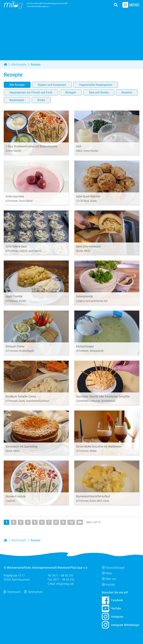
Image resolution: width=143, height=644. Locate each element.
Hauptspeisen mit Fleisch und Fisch (31, 92)
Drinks (41, 100)
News (107, 573)
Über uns (109, 579)
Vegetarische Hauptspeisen (96, 85)
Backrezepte (17, 100)
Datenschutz (35, 592)
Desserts (127, 92)
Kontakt (108, 585)
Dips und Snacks (99, 92)
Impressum (14, 592)
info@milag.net (65, 584)
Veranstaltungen (113, 568)
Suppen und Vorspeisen (52, 85)
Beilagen (71, 92)
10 (71, 522)
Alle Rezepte (17, 85)
